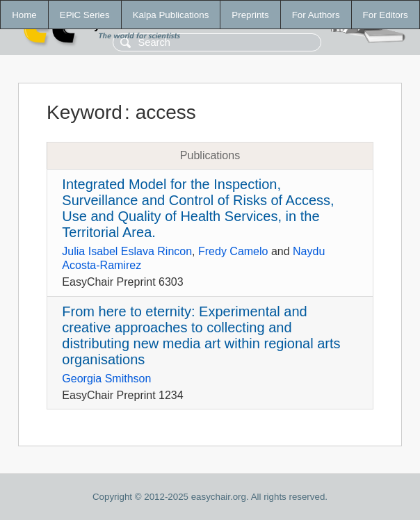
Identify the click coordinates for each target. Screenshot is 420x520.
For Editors (386, 15)
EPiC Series (85, 15)
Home (24, 15)
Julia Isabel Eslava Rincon (127, 251)
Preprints (250, 15)
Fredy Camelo (233, 251)
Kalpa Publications (171, 15)
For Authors (316, 15)
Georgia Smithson (106, 379)
